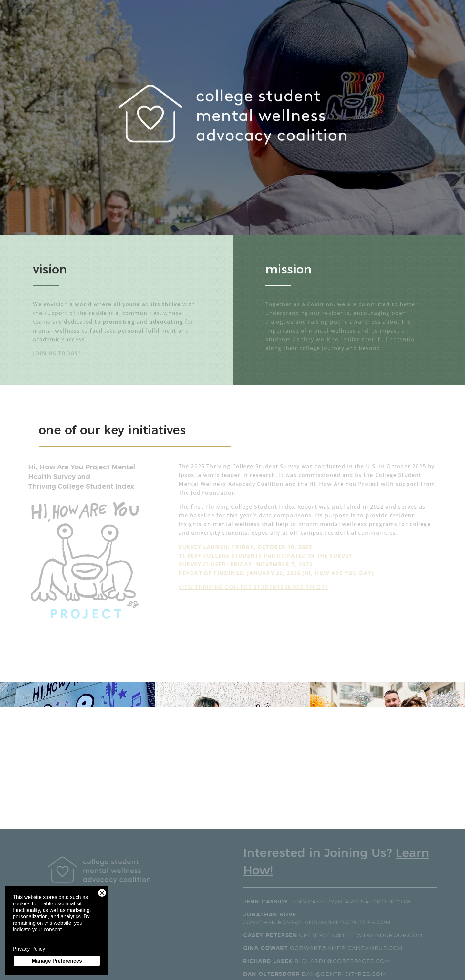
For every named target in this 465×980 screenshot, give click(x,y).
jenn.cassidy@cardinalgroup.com (355, 902)
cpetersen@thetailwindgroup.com (365, 935)
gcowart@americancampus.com (351, 948)
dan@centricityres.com (348, 974)
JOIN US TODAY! (57, 355)
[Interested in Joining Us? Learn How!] (345, 866)
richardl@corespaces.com (347, 961)
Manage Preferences (57, 961)
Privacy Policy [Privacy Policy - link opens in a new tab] (29, 949)
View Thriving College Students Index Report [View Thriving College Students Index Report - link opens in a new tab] (258, 587)
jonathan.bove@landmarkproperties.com (322, 922)
